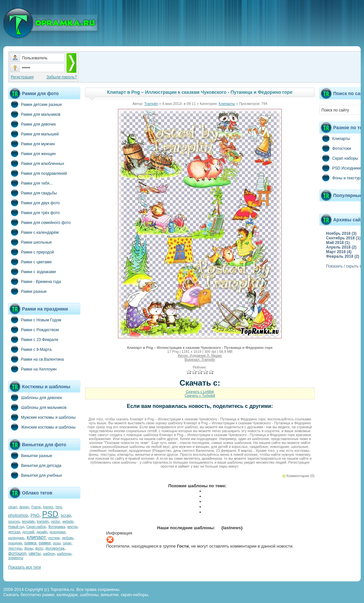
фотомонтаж (55, 548)
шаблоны (64, 554)
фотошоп (17, 553)
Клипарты (227, 104)
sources (14, 522)
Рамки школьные (30, 242)
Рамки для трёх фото (34, 212)
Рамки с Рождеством (34, 330)
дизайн (42, 532)
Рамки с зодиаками (32, 271)
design (24, 507)
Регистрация (22, 77)
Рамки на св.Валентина (36, 359)
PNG (35, 515)
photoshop (18, 515)
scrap (66, 515)
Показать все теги (25, 567)
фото (39, 548)
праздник (15, 543)
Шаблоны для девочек (35, 397)
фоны (29, 548)
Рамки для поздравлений (38, 173)
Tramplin (151, 104)
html (59, 507)
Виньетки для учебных (35, 475)
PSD (50, 514)
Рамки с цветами (30, 262)
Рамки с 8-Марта (30, 349)
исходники (58, 532)
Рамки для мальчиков (34, 114)
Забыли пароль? (62, 77)
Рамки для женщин (32, 153)
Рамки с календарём (33, 232)
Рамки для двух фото (34, 203)
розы (57, 543)
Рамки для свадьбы (32, 193)
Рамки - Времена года (35, 281)
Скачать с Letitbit (200, 392)
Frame (36, 507)
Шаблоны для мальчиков (37, 407)
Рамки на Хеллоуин (32, 369)
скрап (67, 543)
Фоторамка (57, 527)
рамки (45, 543)
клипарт (36, 537)
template (28, 522)
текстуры (15, 548)
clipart (13, 507)
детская (14, 532)
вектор (73, 527)
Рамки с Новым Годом (35, 320)
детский (28, 532)
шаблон (49, 554)
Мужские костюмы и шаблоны (42, 417)
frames (48, 507)
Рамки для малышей (33, 134)
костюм (54, 538)
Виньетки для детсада (35, 465)
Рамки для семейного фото (39, 222)
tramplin (43, 522)
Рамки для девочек (32, 124)
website (68, 522)
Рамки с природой (31, 252)
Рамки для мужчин (32, 144)
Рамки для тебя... (30, 183)
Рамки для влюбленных (36, 163)
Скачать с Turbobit (200, 395)
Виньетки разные (30, 455)
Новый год (16, 527)
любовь (68, 538)
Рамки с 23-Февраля (33, 339)
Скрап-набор (36, 527)
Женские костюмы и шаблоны (42, 427)
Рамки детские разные (35, 104)
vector (56, 522)
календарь (16, 538)
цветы (35, 553)
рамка (30, 543)
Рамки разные (27, 291)
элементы (16, 558)
